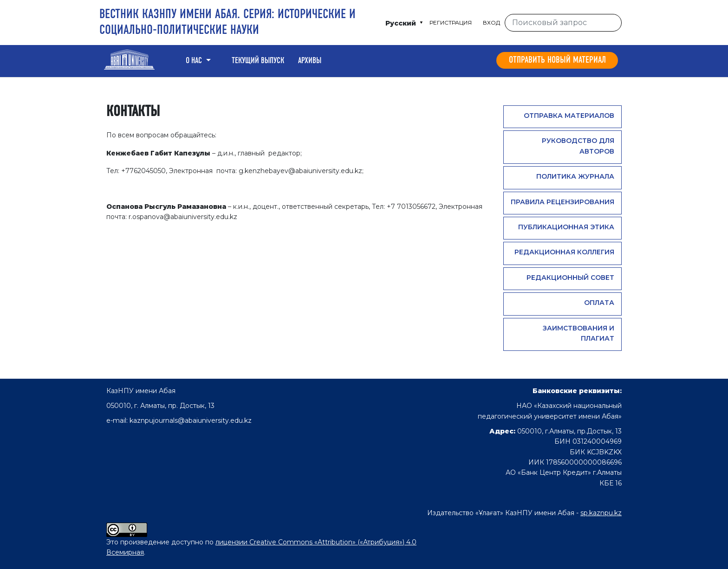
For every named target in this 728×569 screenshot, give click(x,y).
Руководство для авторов (578, 146)
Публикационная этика (566, 227)
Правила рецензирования (562, 202)
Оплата (599, 303)
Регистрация (451, 23)
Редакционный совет (570, 278)
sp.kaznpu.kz (601, 513)
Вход (491, 23)
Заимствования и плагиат (578, 333)
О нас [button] (195, 61)
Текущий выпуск (258, 61)
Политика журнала (575, 176)
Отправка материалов (569, 116)
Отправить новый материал (557, 60)
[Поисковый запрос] (563, 23)
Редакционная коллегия (564, 252)
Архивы (310, 61)
